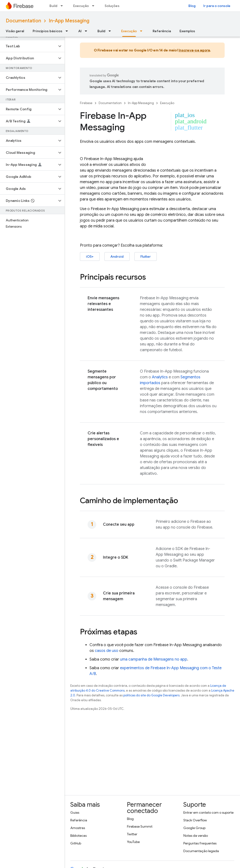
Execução (81, 6)
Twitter (132, 834)
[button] (28, 46)
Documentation (23, 21)
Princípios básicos (48, 31)
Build (53, 6)
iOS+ (90, 256)
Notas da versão (196, 836)
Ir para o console (217, 6)
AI (80, 31)
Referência (162, 31)
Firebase (86, 103)
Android (117, 256)
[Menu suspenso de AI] (87, 31)
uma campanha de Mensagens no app (154, 659)
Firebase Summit (140, 826)
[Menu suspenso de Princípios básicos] (68, 31)
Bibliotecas (78, 836)
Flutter (146, 256)
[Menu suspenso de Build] (63, 6)
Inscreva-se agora (194, 50)
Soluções (112, 6)
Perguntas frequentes (200, 843)
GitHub (76, 843)
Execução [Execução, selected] (129, 31)
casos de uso (107, 651)
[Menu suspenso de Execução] (95, 6)
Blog (192, 6)
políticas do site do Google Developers (151, 695)
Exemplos (187, 31)
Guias (75, 812)
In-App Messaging (69, 21)
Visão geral (15, 31)
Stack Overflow (195, 820)
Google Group (194, 828)
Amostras (78, 828)
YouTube (133, 842)
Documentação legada (201, 851)
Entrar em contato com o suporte (208, 812)
